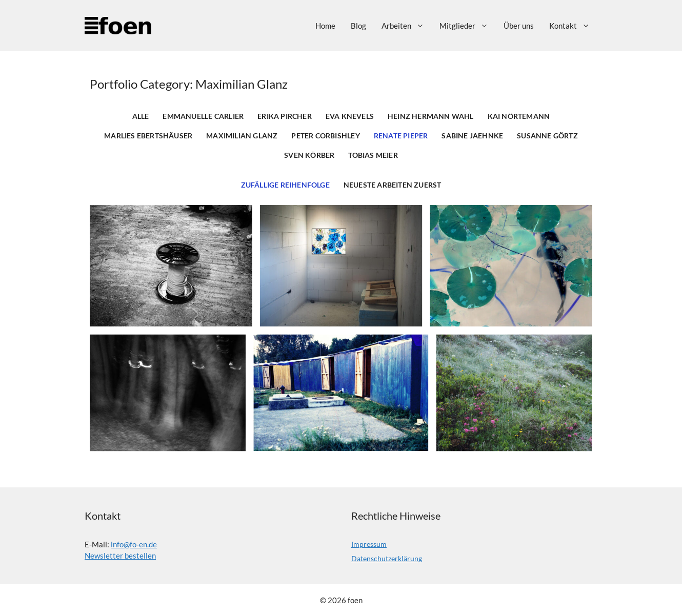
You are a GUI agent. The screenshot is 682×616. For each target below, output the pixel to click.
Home (325, 26)
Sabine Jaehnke (472, 136)
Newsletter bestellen (120, 556)
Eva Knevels (350, 116)
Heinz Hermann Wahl (431, 116)
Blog (358, 26)
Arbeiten (407, 26)
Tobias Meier (373, 155)
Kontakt (573, 26)
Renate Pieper (401, 136)
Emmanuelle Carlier (203, 116)
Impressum (369, 544)
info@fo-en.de (134, 544)
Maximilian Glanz (242, 136)
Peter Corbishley (325, 136)
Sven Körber (309, 155)
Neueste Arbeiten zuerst (393, 185)
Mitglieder (468, 26)
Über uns (519, 26)
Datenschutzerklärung (387, 558)
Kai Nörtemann (519, 116)
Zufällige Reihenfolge (285, 185)
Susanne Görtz (547, 136)
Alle (141, 116)
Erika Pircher (285, 116)
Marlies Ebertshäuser (148, 136)
